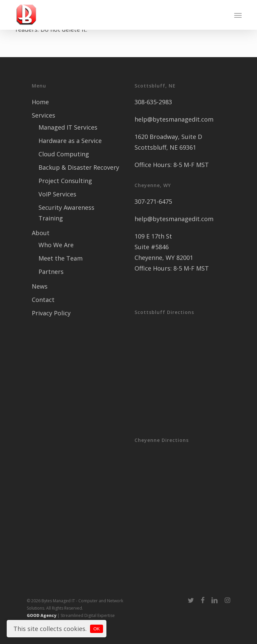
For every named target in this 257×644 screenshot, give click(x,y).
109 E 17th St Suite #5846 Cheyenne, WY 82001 (164, 247)
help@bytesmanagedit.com (174, 119)
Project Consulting (65, 181)
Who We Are (56, 245)
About (41, 233)
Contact (43, 300)
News (40, 286)
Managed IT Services (68, 127)
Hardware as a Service (70, 141)
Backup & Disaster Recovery (79, 167)
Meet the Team (61, 258)
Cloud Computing (64, 154)
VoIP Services (57, 194)
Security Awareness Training (66, 213)
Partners (51, 272)
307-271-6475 (153, 201)
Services (44, 115)
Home (40, 102)
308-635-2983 (153, 102)
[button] (238, 15)
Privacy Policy (51, 313)
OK (97, 629)
